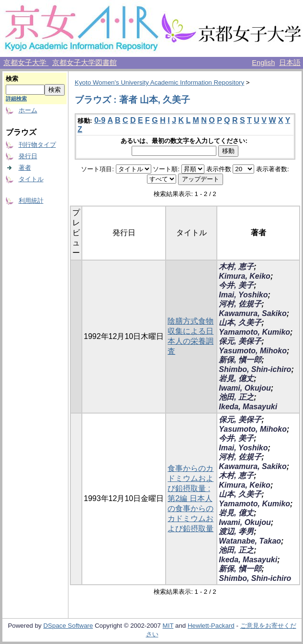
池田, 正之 (236, 397)
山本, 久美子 (240, 322)
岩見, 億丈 (236, 378)
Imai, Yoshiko (243, 295)
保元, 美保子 (240, 341)
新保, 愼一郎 (240, 360)
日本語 (290, 63)
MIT (168, 626)
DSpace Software (68, 626)
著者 (25, 168)
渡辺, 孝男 (236, 531)
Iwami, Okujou (245, 388)
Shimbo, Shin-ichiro (255, 369)
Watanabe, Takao (250, 541)
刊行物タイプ (37, 145)
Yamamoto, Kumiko (254, 332)
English (263, 63)
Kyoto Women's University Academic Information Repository (159, 82)
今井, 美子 (236, 285)
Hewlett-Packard (211, 626)
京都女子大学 (26, 63)
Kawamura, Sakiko (252, 313)
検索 (12, 79)
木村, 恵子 (236, 267)
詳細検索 (16, 98)
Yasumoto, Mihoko (253, 351)
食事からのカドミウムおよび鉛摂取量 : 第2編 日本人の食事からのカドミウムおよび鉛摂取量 (191, 498)
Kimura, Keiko (245, 276)
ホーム (28, 110)
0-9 (100, 120)
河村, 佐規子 (240, 304)
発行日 (28, 156)
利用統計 (31, 201)
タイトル (31, 179)
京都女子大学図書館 (84, 63)
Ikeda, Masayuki (248, 407)
